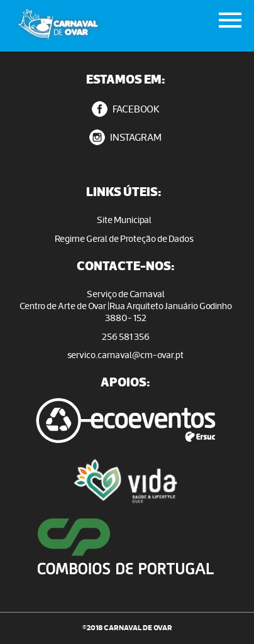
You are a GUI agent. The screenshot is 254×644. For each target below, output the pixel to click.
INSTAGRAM (125, 137)
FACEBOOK (126, 109)
